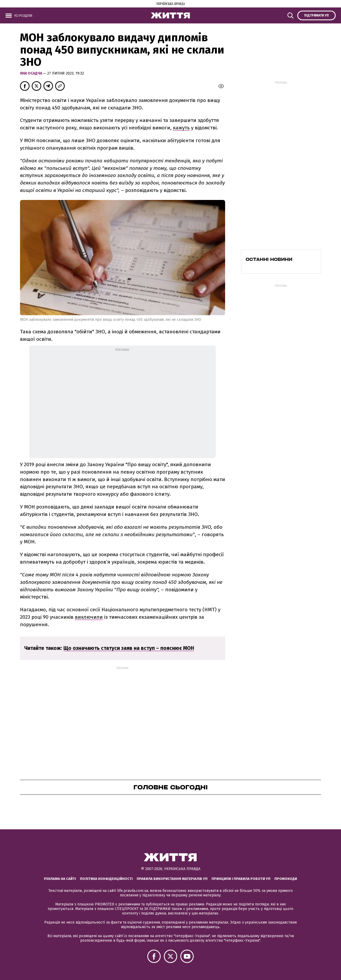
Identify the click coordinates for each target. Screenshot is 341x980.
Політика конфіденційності (106, 879)
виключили (89, 617)
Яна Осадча (31, 73)
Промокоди (286, 879)
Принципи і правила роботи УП (241, 879)
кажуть (181, 128)
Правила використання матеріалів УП (172, 879)
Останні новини (269, 259)
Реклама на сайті (60, 879)
